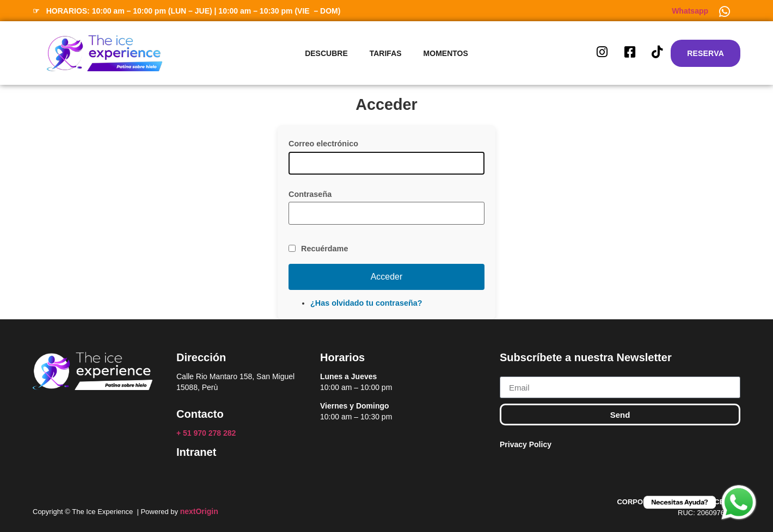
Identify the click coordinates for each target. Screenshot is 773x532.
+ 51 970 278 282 (207, 433)
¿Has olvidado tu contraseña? (366, 303)
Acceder (387, 277)
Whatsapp (690, 11)
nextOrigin (199, 511)
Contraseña (310, 194)
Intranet (196, 452)
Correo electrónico (323, 144)
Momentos (446, 53)
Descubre (326, 53)
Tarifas (386, 53)
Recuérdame (324, 249)
